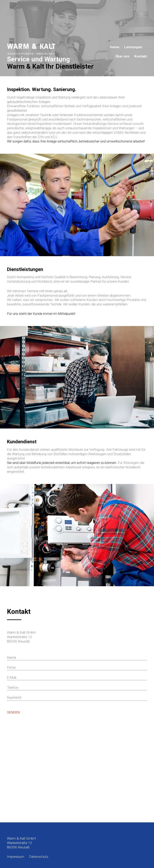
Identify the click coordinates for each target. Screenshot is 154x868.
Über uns (122, 56)
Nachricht (14, 697)
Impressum (16, 857)
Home (115, 47)
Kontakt (141, 56)
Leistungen (133, 47)
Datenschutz (39, 857)
